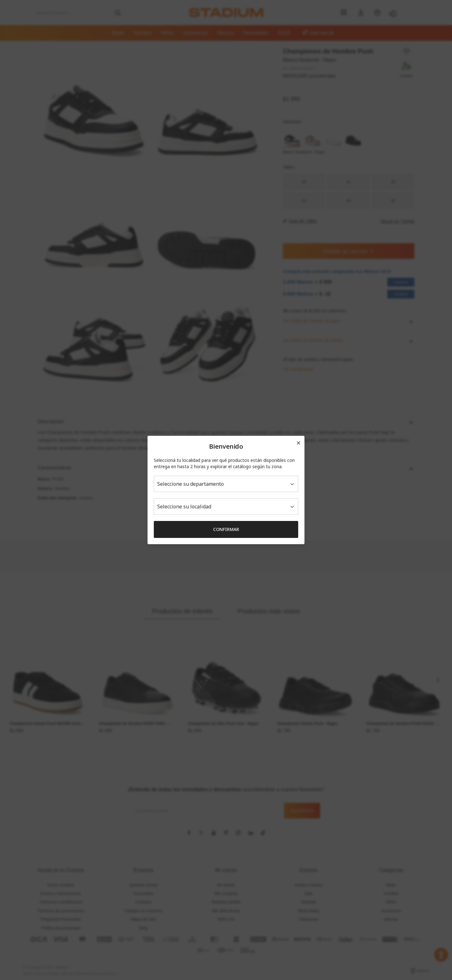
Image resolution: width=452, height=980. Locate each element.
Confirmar (226, 529)
